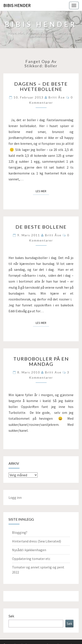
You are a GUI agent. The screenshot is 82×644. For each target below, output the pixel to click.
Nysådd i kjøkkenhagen (29, 550)
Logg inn (15, 497)
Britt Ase (53, 372)
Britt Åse (57, 97)
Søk (11, 616)
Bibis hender (17, 5)
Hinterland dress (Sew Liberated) (37, 541)
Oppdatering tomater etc (31, 559)
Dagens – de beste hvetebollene (41, 86)
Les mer (42, 191)
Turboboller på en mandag (41, 361)
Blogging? (20, 532)
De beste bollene (41, 227)
